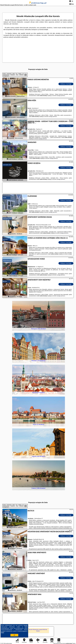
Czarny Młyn (6, 144)
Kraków (5, 554)
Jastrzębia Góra (7, 123)
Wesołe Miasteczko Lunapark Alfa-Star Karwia (38, 630)
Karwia (5, 102)
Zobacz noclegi (66, 84)
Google (26, 625)
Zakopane (6, 533)
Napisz (74, 643)
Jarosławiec (6, 512)
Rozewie (5, 239)
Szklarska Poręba (8, 596)
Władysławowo (7, 260)
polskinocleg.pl (38, 3)
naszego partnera (61, 96)
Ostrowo (5, 81)
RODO (3, 633)
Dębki (5, 198)
